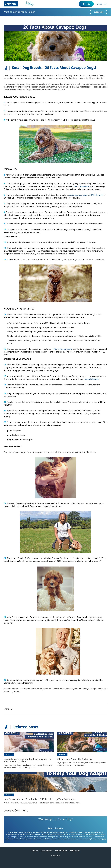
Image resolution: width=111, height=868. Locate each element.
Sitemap (35, 851)
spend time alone (81, 186)
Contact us (75, 851)
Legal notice (46, 851)
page (104, 839)
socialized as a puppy (79, 195)
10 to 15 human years (62, 349)
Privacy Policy (61, 851)
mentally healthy (92, 379)
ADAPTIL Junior (96, 195)
